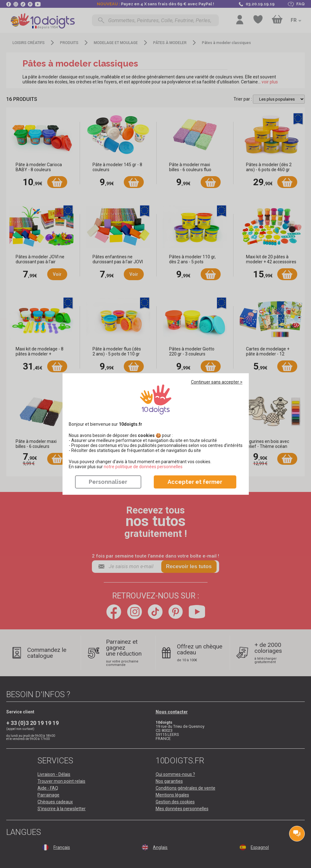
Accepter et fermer (195, 482)
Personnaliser (108, 482)
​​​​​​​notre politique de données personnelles (143, 467)
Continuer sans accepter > (217, 382)
